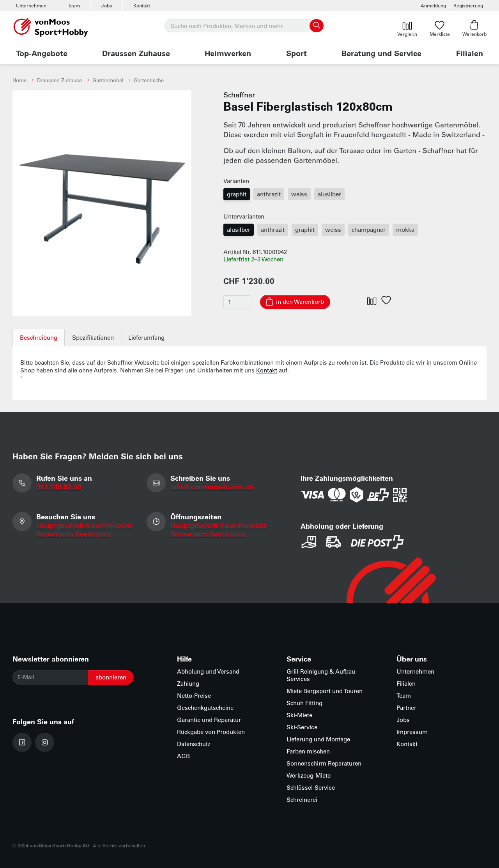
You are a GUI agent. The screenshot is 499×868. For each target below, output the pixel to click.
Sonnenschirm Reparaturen (324, 763)
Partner (406, 708)
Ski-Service (302, 727)
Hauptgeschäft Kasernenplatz (84, 526)
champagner (369, 230)
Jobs (107, 5)
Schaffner (239, 95)
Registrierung (468, 5)
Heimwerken (228, 53)
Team (74, 5)
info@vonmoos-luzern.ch (212, 487)
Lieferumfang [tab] (147, 338)
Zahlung (188, 684)
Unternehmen (31, 5)
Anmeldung (433, 5)
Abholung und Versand (208, 671)
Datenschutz (194, 744)
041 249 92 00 (59, 487)
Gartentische (149, 80)
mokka (405, 230)
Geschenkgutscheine (205, 708)
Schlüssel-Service (311, 788)
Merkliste (440, 28)
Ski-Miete (299, 715)
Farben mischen (308, 751)
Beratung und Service (381, 53)
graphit (237, 194)
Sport (296, 53)
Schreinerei (302, 800)
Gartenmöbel (108, 80)
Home (19, 80)
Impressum (412, 732)
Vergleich (407, 28)
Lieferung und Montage (318, 739)
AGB (183, 756)
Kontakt (142, 5)
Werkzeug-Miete (309, 775)
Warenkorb (474, 28)
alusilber (329, 194)
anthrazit (269, 194)
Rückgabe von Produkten (211, 732)
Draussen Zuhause (136, 53)
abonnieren (111, 677)
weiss (299, 194)
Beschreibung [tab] (39, 338)
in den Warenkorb (300, 302)
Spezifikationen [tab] (93, 338)
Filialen (470, 53)
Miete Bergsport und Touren (325, 691)
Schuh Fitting (304, 703)
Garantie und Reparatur (209, 720)
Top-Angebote (42, 53)
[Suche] (243, 26)
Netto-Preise (194, 696)
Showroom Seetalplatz (74, 534)
